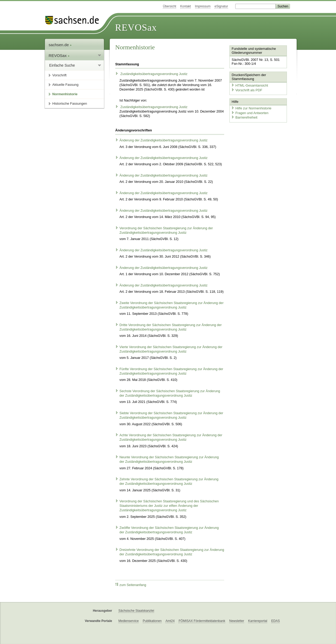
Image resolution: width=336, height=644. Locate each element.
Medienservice (128, 621)
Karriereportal (258, 621)
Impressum (203, 6)
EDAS (275, 621)
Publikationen (152, 621)
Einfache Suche (62, 65)
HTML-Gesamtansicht (250, 85)
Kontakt (186, 6)
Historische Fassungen (70, 103)
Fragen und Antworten (250, 113)
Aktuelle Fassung (65, 85)
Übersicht (169, 6)
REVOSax (136, 28)
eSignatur (221, 6)
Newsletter (237, 621)
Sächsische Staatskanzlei (136, 611)
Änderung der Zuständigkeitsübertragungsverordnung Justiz (161, 140)
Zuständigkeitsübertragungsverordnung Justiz (151, 74)
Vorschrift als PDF (247, 90)
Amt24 (170, 621)
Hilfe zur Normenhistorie (251, 108)
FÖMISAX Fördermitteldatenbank (202, 621)
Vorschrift (59, 75)
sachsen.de (60, 45)
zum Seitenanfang (131, 585)
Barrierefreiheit (244, 117)
